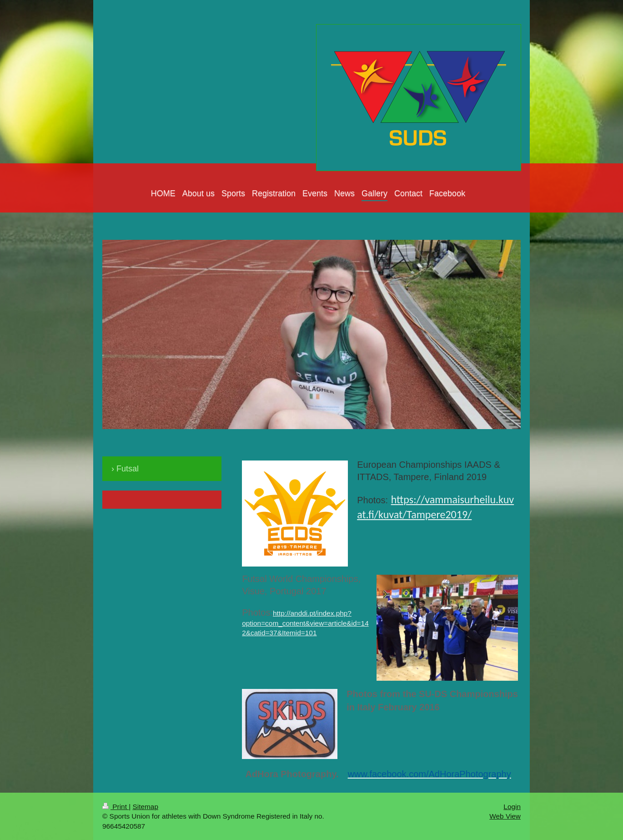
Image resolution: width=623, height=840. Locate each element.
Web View (505, 816)
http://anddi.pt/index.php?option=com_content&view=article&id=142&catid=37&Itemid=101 (305, 623)
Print (116, 807)
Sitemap (145, 807)
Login (512, 807)
